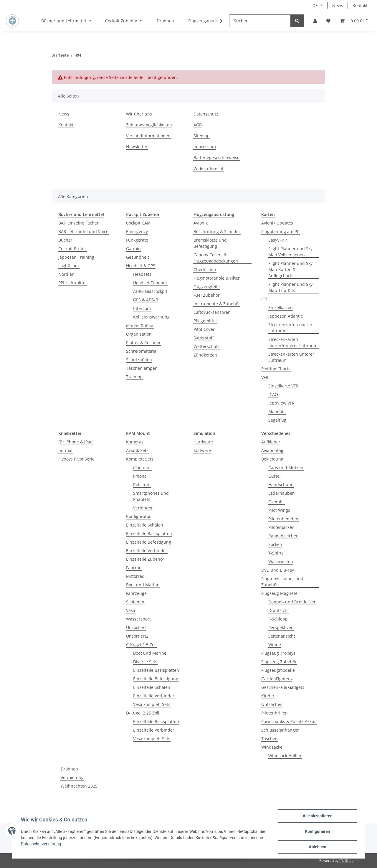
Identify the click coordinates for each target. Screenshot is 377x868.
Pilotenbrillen (275, 713)
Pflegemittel (205, 321)
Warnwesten (281, 561)
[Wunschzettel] (328, 21)
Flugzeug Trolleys (278, 653)
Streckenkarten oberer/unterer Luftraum (293, 342)
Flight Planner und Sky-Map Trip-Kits (291, 287)
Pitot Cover (204, 329)
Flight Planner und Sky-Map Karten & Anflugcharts (291, 269)
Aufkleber (271, 442)
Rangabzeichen (283, 536)
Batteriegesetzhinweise (216, 157)
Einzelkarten (281, 307)
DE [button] (315, 5)
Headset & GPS (141, 266)
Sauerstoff (204, 338)
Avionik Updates (277, 223)
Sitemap (202, 136)
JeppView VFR (281, 403)
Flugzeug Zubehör (279, 662)
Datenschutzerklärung (42, 844)
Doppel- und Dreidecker (292, 602)
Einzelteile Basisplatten (149, 533)
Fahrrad (134, 568)
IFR (264, 299)
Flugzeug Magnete (279, 593)
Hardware (203, 442)
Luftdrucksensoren (212, 312)
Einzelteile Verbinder (147, 551)
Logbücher (69, 266)
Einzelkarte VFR (283, 386)
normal (65, 450)
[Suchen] (260, 21)
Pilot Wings (279, 510)
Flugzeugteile (207, 287)
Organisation (139, 334)
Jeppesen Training (76, 257)
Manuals (277, 411)
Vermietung (72, 777)
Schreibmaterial (142, 351)
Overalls (276, 502)
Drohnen (69, 769)
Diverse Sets (145, 662)
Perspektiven (281, 627)
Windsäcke (272, 747)
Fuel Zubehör (207, 295)
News (338, 5)
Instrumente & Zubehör (217, 304)
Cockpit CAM (138, 223)
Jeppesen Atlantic (286, 316)
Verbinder (143, 508)
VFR (265, 377)
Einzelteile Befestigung (149, 542)
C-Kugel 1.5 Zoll (141, 645)
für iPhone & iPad (76, 442)
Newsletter (137, 147)
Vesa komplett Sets (152, 704)
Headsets (142, 274)
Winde (275, 645)
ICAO (273, 394)
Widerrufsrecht (209, 168)
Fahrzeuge (136, 593)
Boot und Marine (143, 585)
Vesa (131, 610)
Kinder (268, 696)
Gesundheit (138, 257)
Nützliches (272, 704)
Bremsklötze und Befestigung (210, 243)
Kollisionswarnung (151, 317)
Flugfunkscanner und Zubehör (282, 582)
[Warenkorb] (354, 21)
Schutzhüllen (139, 360)
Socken (275, 544)
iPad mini (142, 467)
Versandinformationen (148, 136)
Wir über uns (139, 114)
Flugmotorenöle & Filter (217, 278)
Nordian (66, 274)
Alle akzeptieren (317, 816)
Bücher (65, 240)
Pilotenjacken (281, 527)
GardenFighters (277, 679)
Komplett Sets (140, 459)
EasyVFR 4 (278, 240)
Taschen (269, 739)
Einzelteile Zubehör (145, 559)
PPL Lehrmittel (72, 283)
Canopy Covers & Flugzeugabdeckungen (216, 258)
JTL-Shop (346, 860)
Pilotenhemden (283, 519)
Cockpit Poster (72, 249)
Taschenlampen (142, 368)
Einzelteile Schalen (145, 525)
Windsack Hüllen (285, 756)
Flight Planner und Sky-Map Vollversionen (291, 252)
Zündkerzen (205, 355)
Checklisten (205, 269)
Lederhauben (282, 493)
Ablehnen (317, 847)
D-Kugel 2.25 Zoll (143, 713)
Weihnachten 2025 (79, 786)
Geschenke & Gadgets (283, 687)
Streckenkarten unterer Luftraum (291, 357)
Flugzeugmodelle (278, 670)
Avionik (201, 223)
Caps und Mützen (286, 467)
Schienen (135, 602)
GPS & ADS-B (146, 300)
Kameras (135, 442)
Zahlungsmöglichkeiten (149, 125)
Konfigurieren (317, 832)
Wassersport (138, 619)
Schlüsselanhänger (280, 730)
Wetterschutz (207, 346)
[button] (315, 21)
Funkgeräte (137, 240)
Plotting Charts (276, 369)
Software (202, 450)
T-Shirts (276, 553)
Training (134, 377)
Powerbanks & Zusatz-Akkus (289, 721)
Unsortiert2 (137, 636)
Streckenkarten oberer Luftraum (290, 328)
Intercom (142, 308)
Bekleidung (272, 459)
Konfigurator (138, 516)
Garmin (133, 249)
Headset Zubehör (150, 283)
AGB (198, 125)
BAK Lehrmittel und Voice (83, 231)
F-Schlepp (278, 619)
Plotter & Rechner (143, 343)
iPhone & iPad (140, 325)
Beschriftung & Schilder (217, 231)
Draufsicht (279, 610)
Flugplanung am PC (280, 231)
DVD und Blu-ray (278, 570)
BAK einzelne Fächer (78, 223)
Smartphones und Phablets (151, 496)
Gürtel (275, 476)
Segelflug (277, 420)
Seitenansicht (282, 636)
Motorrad (135, 576)
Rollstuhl (142, 485)
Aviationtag (272, 450)
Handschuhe (281, 485)
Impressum (205, 147)
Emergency (137, 231)
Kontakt (360, 5)
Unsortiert (136, 627)
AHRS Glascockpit (150, 291)
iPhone (140, 476)
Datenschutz (206, 114)
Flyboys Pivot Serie (76, 459)
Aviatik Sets (137, 450)
